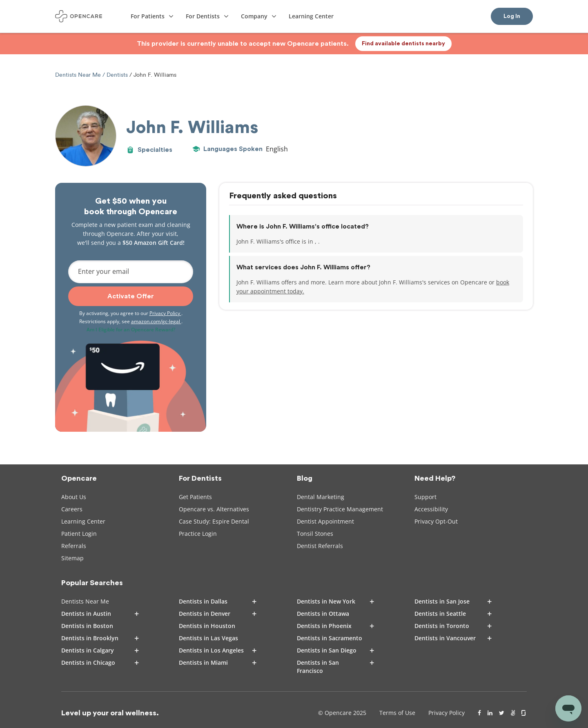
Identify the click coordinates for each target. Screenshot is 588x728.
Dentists (117, 75)
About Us (74, 497)
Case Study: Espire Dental (214, 521)
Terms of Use (397, 713)
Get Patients (195, 497)
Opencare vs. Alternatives (214, 509)
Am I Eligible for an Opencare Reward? (131, 330)
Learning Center (83, 521)
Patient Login (79, 534)
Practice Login (198, 534)
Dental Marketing (321, 497)
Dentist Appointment (325, 521)
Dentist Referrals (320, 546)
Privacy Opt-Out (436, 521)
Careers (72, 509)
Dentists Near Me (79, 75)
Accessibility (431, 509)
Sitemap (72, 558)
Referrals (74, 546)
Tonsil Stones (315, 534)
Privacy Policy (165, 313)
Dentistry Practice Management (340, 509)
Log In (512, 16)
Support (425, 497)
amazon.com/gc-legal (156, 321)
